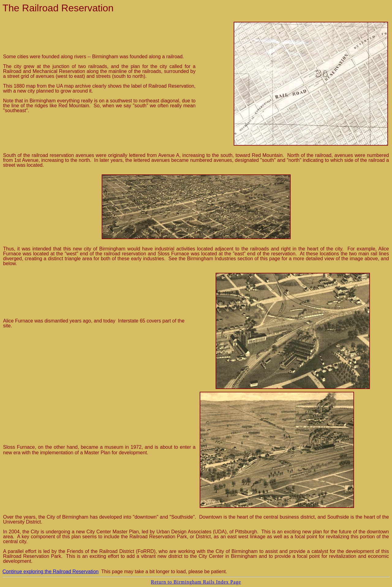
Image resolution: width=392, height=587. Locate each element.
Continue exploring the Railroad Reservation (51, 572)
